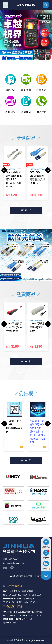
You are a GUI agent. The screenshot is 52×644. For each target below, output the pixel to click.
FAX (25, 595)
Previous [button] (1, 36)
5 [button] (34, 275)
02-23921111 (15, 615)
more (24, 210)
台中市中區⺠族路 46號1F (21, 591)
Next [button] (51, 36)
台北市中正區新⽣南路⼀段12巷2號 (26, 612)
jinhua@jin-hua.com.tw (13, 563)
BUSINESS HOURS (12, 598)
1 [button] (17, 275)
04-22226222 (15, 595)
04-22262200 (35, 595)
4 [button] (30, 275)
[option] (26, 36)
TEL (5, 595)
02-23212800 (35, 615)
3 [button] (26, 275)
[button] (46, 5)
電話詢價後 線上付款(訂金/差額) (26, 576)
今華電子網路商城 (26, 5)
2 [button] (21, 275)
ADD (5, 591)
